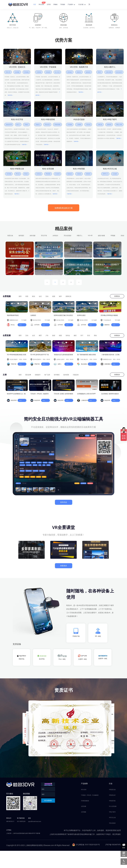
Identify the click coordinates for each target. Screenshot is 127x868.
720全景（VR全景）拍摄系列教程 (40, 395)
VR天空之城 (112, 819)
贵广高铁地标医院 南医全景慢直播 (86, 356)
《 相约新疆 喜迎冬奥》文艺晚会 (110, 356)
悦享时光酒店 (81, 317)
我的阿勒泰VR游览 (13, 317)
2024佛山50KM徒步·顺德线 (109, 317)
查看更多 (117, 297)
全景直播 (84, 808)
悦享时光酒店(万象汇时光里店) (63, 317)
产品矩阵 (72, 5)
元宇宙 (49, 4)
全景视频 (84, 813)
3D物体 (55, 4)
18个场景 (117, 321)
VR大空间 (42, 4)
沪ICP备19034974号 (113, 846)
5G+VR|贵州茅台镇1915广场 (40, 356)
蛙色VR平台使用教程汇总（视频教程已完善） (16, 395)
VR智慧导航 (112, 802)
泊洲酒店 (33, 317)
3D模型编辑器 (85, 802)
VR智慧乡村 (112, 797)
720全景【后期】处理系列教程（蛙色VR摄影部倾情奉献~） (63, 395)
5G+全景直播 (113, 808)
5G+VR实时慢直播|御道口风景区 (17, 356)
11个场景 (24, 321)
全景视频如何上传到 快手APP (86, 395)
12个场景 (71, 321)
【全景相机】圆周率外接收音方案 (110, 395)
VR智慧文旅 (112, 791)
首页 (35, 4)
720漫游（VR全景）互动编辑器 (90, 797)
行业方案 (82, 5)
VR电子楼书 (112, 813)
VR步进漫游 (112, 825)
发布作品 (64, 504)
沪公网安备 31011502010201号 (86, 846)
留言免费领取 (48, 802)
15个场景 (47, 321)
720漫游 (63, 4)
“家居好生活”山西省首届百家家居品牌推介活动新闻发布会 (63, 356)
